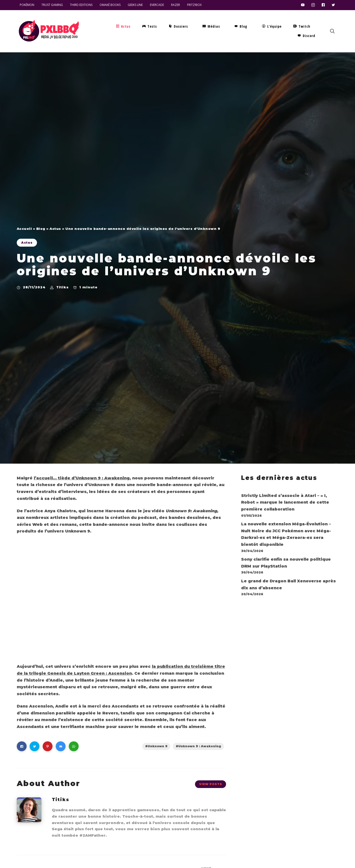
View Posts (211, 784)
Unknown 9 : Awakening (200, 746)
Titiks (62, 287)
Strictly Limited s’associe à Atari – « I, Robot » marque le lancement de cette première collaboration (285, 502)
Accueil (24, 229)
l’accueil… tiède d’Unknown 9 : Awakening (82, 478)
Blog (41, 229)
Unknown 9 (158, 746)
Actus (55, 229)
